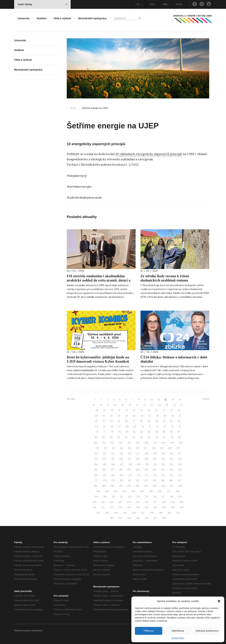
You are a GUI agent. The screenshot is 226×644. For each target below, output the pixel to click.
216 (155, 497)
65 (104, 427)
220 (94, 502)
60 (157, 421)
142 (171, 459)
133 (96, 459)
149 (139, 464)
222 (111, 502)
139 (146, 459)
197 (172, 486)
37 (164, 410)
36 (157, 410)
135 (113, 459)
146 (113, 464)
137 (130, 459)
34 (142, 410)
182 (138, 480)
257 (155, 518)
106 (146, 443)
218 (172, 497)
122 (96, 454)
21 (137, 405)
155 (96, 470)
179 (113, 480)
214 (138, 497)
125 (121, 454)
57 (134, 421)
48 (157, 416)
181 (130, 480)
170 (130, 475)
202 (124, 491)
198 (180, 486)
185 (163, 480)
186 (171, 480)
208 (178, 491)
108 (163, 443)
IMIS (165, 4)
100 (96, 443)
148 (130, 464)
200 (107, 491)
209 (96, 497)
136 (121, 459)
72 (157, 427)
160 (138, 470)
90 (111, 437)
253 (121, 518)
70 (143, 427)
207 (169, 491)
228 (164, 502)
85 (164, 432)
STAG (179, 4)
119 (162, 448)
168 (113, 475)
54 (111, 421)
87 (179, 432)
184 (154, 480)
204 (142, 491)
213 (130, 497)
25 (167, 405)
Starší (206, 399)
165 (180, 470)
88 (96, 437)
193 (138, 486)
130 (163, 454)
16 (101, 405)
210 (105, 497)
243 (107, 513)
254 (129, 518)
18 (115, 405)
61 (164, 421)
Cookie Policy (178, 638)
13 (173, 400)
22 (144, 405)
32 (127, 410)
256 (147, 518)
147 (121, 464)
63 (179, 421)
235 (129, 507)
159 (129, 470)
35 (149, 410)
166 (96, 475)
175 (172, 475)
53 (104, 421)
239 (164, 507)
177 (96, 480)
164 (172, 470)
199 (98, 491)
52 (97, 421)
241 (182, 507)
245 (125, 513)
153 (172, 464)
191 (121, 486)
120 (170, 448)
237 (146, 507)
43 (119, 416)
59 (149, 421)
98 (172, 437)
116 (138, 448)
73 (165, 427)
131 (172, 454)
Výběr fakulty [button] (42, 4)
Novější (71, 399)
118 (154, 448)
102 (112, 443)
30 (112, 410)
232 (103, 507)
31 (119, 410)
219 (180, 497)
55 (119, 421)
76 (97, 432)
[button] (219, 601)
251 (178, 513)
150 (147, 464)
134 (104, 459)
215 (146, 497)
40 (96, 416)
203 (133, 491)
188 (95, 486)
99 (180, 437)
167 (105, 475)
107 (155, 443)
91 (119, 437)
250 (169, 513)
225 (138, 502)
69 (135, 427)
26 (174, 405)
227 (155, 502)
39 (179, 410)
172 (146, 475)
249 (160, 513)
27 (182, 405)
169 (122, 475)
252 (112, 518)
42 (111, 416)
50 (173, 416)
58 (141, 421)
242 (98, 513)
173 (155, 475)
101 (104, 443)
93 (134, 437)
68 (127, 427)
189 (104, 486)
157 (113, 470)
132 (180, 454)
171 (138, 475)
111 (98, 448)
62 (172, 421)
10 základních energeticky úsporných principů (149, 154)
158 (121, 470)
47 (150, 416)
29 (104, 410)
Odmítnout (178, 631)
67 (120, 427)
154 (180, 464)
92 (126, 437)
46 (142, 416)
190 (112, 486)
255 (138, 518)
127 (138, 454)
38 (171, 410)
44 (127, 416)
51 (180, 416)
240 (173, 507)
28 (97, 410)
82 (142, 432)
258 (164, 518)
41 (104, 416)
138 (138, 459)
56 (127, 421)
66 (112, 427)
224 (129, 502)
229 (173, 502)
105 (138, 443)
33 (134, 410)
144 (96, 464)
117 (146, 448)
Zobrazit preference (207, 631)
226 (146, 502)
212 (121, 497)
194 (146, 486)
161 (146, 470)
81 (134, 432)
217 (163, 497)
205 (151, 491)
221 (103, 502)
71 (150, 427)
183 (146, 480)
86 (172, 432)
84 (157, 432)
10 (152, 400)
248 (151, 513)
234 (120, 507)
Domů (73, 108)
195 (155, 486)
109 (172, 443)
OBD (152, 4)
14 (180, 400)
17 (108, 405)
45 (134, 416)
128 (146, 454)
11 (159, 400)
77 (105, 432)
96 (157, 437)
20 (130, 405)
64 (97, 427)
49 (165, 416)
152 (163, 464)
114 (121, 448)
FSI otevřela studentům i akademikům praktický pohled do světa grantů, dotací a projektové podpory (99, 280)
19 (122, 405)
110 (180, 443)
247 (143, 513)
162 (154, 470)
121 (178, 448)
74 (172, 427)
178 (105, 480)
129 (155, 454)
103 (121, 443)
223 (120, 502)
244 (116, 513)
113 (113, 448)
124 (113, 454)
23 (152, 405)
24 (159, 405)
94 (141, 437)
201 (116, 491)
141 (163, 459)
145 (104, 464)
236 (138, 507)
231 (94, 507)
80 (127, 432)
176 (180, 475)
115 (130, 448)
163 (163, 470)
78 (112, 432)
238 (155, 507)
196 (163, 486)
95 (149, 437)
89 (104, 437)
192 (129, 486)
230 (181, 502)
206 (160, 491)
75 (180, 427)
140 (155, 459)
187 (180, 480)
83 (149, 432)
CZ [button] (139, 4)
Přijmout (149, 631)
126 (130, 454)
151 (155, 464)
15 (94, 405)
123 (105, 454)
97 (164, 437)
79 (119, 432)
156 (104, 470)
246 (134, 513)
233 (111, 507)
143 (180, 459)
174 (163, 475)
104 (129, 443)
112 (105, 448)
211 (113, 497)
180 (121, 480)
